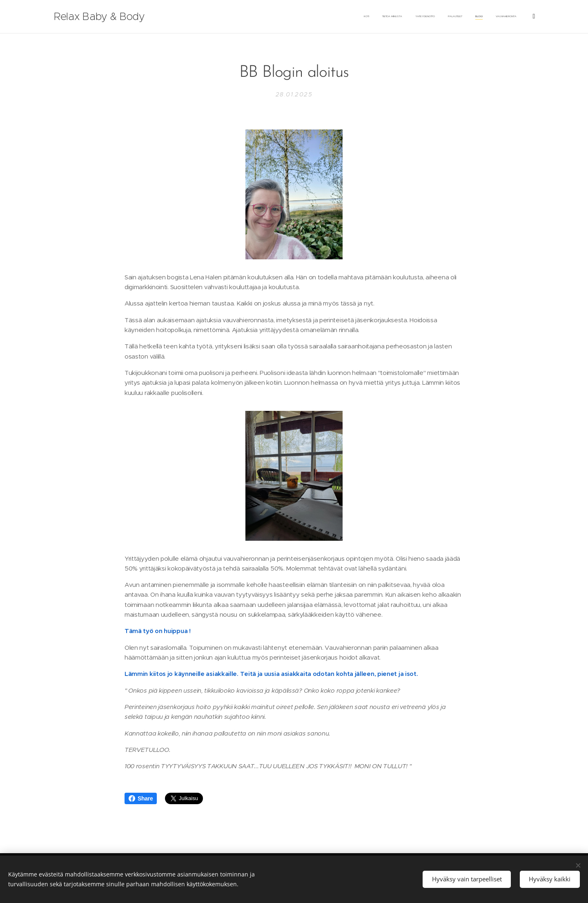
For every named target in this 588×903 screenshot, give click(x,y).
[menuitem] (398, 17)
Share (141, 798)
